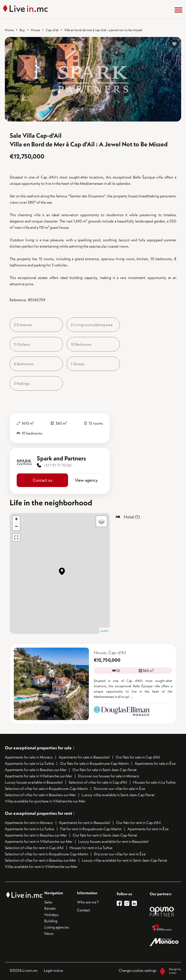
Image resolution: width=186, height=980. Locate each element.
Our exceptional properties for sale (38, 748)
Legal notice (53, 970)
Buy (22, 30)
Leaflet (105, 631)
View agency (86, 480)
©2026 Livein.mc (24, 970)
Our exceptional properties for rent (39, 813)
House (35, 30)
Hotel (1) (132, 517)
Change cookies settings (138, 970)
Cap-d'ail (52, 30)
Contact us (43, 480)
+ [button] (16, 520)
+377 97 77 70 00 (58, 465)
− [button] (16, 527)
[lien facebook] (120, 903)
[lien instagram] (128, 903)
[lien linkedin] (136, 903)
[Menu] (178, 10)
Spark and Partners (61, 458)
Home (9, 30)
